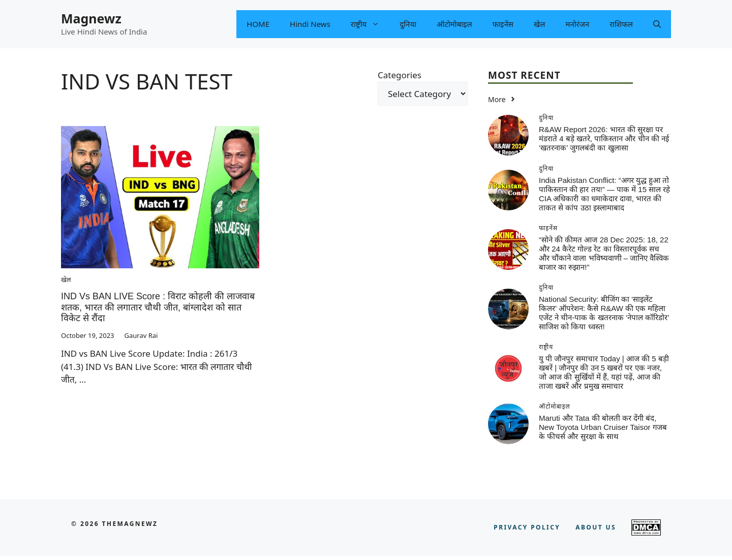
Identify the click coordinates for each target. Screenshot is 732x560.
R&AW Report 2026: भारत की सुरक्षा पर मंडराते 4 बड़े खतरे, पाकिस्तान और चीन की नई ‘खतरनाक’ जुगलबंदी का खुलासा (604, 138)
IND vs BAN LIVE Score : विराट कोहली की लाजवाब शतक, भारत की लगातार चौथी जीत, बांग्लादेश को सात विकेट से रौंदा (158, 307)
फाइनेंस (503, 24)
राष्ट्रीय (370, 24)
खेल (539, 24)
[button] (657, 24)
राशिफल (621, 24)
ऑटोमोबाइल (454, 24)
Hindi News (310, 24)
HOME (258, 24)
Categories (400, 75)
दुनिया (408, 24)
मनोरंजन (577, 24)
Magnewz (91, 18)
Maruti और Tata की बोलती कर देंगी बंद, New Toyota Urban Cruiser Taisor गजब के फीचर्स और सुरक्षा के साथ (603, 427)
